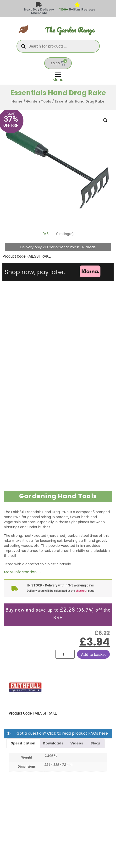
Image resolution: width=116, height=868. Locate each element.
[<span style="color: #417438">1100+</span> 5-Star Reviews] (77, 5)
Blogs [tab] (95, 743)
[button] (105, 120)
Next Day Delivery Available (39, 11)
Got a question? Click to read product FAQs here (62, 733)
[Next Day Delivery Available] (39, 5)
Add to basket (93, 654)
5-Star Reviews (77, 9)
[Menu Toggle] (58, 76)
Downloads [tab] (53, 743)
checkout (81, 591)
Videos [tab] (77, 743)
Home (17, 101)
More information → (23, 572)
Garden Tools (39, 101)
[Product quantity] (65, 654)
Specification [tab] (23, 743)
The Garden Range (70, 30)
